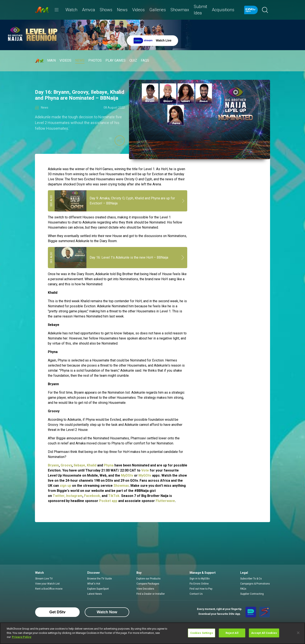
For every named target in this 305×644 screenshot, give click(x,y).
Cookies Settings (202, 633)
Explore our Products (148, 579)
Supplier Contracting (252, 594)
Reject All (232, 633)
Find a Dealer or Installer (151, 594)
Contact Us (196, 594)
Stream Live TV (44, 579)
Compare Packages (148, 584)
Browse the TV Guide (100, 579)
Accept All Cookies (264, 633)
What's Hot (94, 584)
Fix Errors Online (199, 584)
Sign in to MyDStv (200, 579)
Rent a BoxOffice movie (49, 589)
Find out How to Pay (201, 589)
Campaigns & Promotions (255, 584)
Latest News (95, 594)
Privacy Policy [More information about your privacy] (22, 637)
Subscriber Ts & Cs (251, 579)
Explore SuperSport (98, 589)
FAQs (243, 589)
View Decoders (145, 589)
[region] (152, 633)
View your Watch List (47, 584)
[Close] (298, 633)
